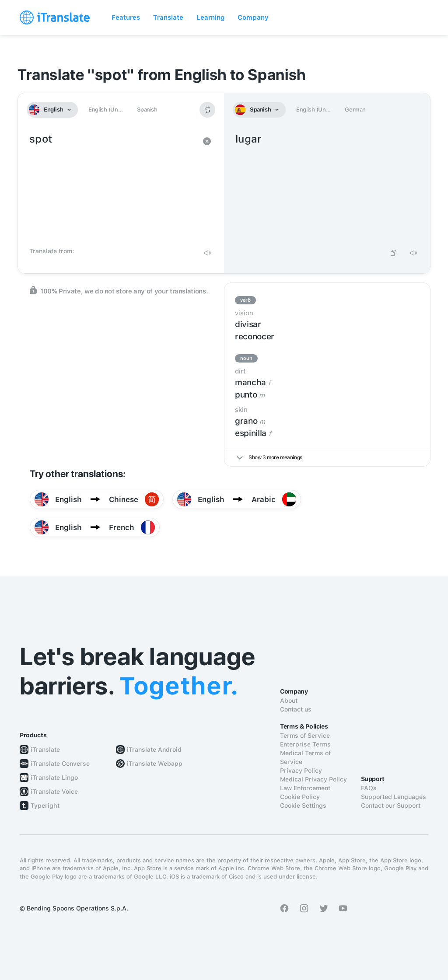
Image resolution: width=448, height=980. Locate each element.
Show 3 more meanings (269, 457)
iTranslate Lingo (54, 778)
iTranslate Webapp (155, 764)
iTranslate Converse (60, 764)
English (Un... (105, 110)
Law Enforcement (305, 788)
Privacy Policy (301, 771)
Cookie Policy (300, 797)
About (289, 701)
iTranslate (45, 750)
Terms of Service (305, 736)
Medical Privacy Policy (313, 779)
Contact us (296, 709)
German (355, 110)
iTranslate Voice (54, 792)
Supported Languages (394, 797)
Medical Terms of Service (305, 757)
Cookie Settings (303, 806)
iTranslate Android (154, 750)
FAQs (369, 788)
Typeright (45, 806)
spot (112, 187)
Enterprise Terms (305, 744)
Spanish (147, 110)
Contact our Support (391, 806)
